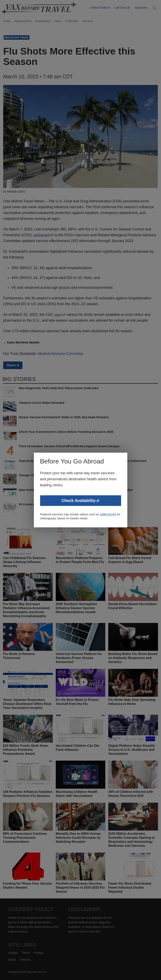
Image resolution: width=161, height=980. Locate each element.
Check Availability (79, 501)
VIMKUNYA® (110, 515)
